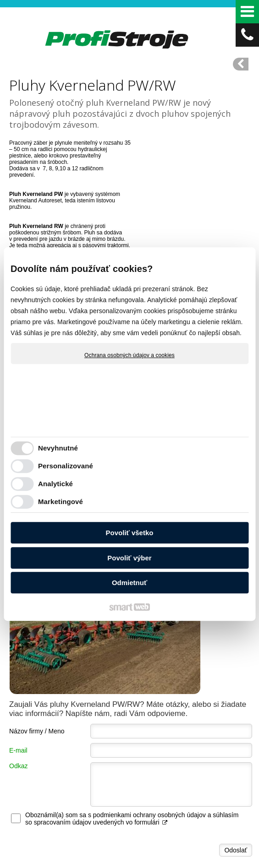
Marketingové (61, 502)
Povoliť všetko (130, 533)
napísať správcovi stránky (180, 851)
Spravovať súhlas (174, 858)
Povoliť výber (129, 558)
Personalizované (66, 466)
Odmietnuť (129, 583)
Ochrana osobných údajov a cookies (129, 355)
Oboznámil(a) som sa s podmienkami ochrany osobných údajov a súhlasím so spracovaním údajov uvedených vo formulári (132, 700)
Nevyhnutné (58, 448)
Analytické (55, 484)
